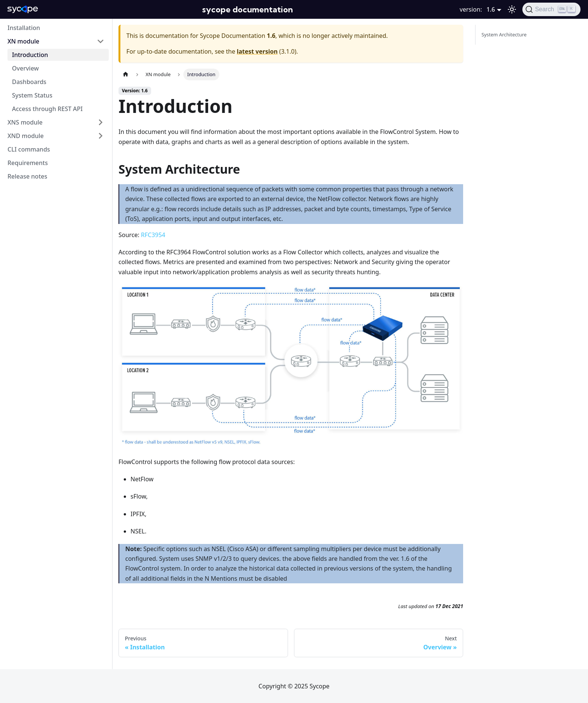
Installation (24, 28)
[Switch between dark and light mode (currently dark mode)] (512, 9)
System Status (32, 95)
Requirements (28, 163)
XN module (23, 41)
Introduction (30, 55)
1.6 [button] (491, 9)
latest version (257, 51)
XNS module (25, 122)
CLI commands (29, 149)
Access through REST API (47, 109)
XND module (25, 136)
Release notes (27, 176)
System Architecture (504, 35)
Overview (25, 68)
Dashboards (29, 82)
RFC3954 (153, 235)
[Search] (551, 9)
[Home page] (126, 74)
